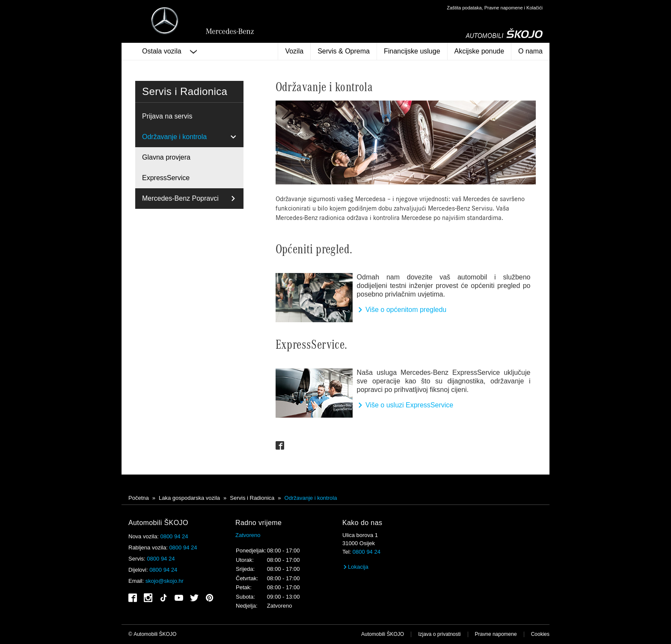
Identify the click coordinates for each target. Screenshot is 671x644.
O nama (530, 51)
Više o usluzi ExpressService (405, 405)
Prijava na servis (167, 116)
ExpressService (166, 178)
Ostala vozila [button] (169, 51)
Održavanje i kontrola (174, 137)
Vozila (294, 51)
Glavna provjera (166, 157)
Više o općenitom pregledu (402, 310)
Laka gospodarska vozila (189, 498)
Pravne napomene (496, 634)
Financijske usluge (412, 51)
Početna (139, 498)
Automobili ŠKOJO (383, 634)
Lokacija (355, 567)
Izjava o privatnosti (439, 634)
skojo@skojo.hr (165, 581)
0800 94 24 (174, 536)
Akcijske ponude (479, 51)
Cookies (540, 634)
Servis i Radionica (252, 498)
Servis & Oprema (344, 51)
